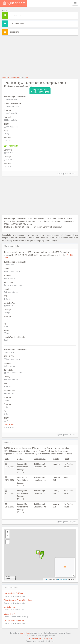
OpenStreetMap (62, 579)
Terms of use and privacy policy (40, 638)
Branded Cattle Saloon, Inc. (14, 621)
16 (27, 78)
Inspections (14, 32)
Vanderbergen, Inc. (11, 607)
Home (4, 78)
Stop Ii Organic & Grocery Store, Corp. (18, 600)
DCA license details (17, 24)
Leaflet (46, 579)
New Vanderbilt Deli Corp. (14, 593)
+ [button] (8, 532)
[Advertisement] (40, 56)
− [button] (8, 536)
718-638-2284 (9, 425)
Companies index (15, 78)
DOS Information (16, 15)
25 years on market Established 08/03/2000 (40, 91)
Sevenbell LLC (9, 614)
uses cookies (25, 633)
